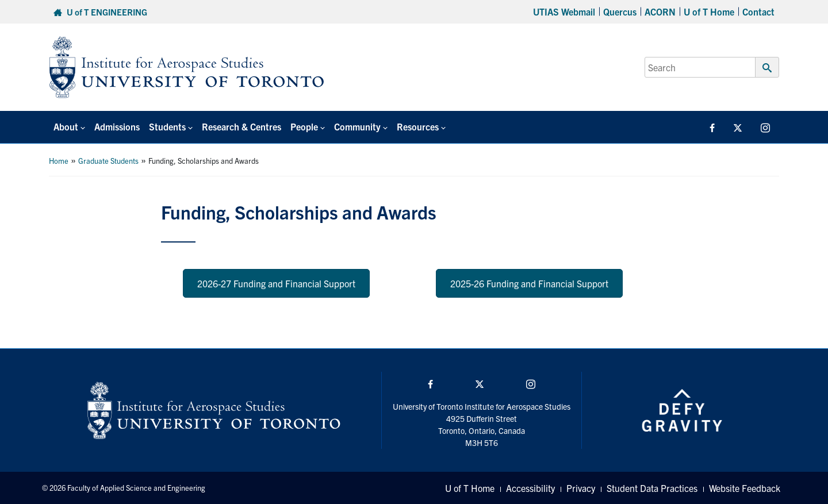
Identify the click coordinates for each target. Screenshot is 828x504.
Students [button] (167, 126)
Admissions (117, 126)
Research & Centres (241, 126)
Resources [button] (418, 126)
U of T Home (709, 11)
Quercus (620, 11)
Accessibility (530, 488)
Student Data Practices (652, 488)
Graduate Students (108, 161)
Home (59, 161)
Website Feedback (745, 488)
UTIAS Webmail (564, 11)
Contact (758, 11)
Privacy (581, 488)
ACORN (660, 11)
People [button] (304, 126)
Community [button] (357, 126)
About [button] (66, 126)
